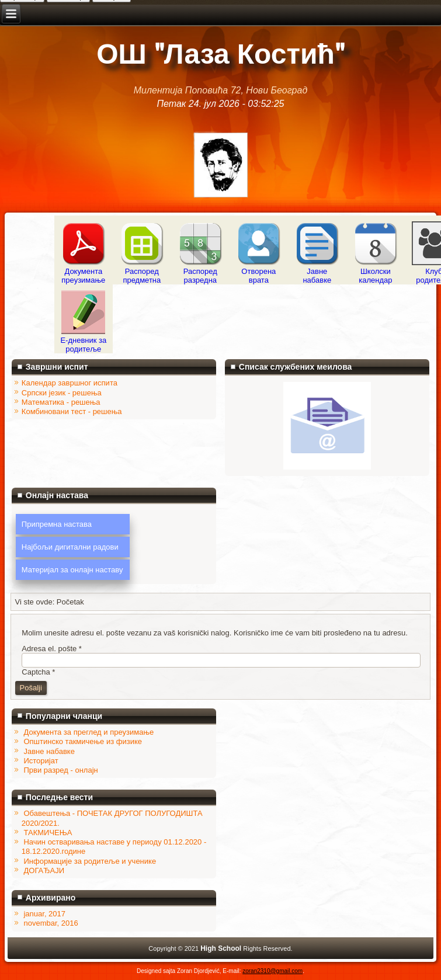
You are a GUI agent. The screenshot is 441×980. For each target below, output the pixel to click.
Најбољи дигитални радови (70, 547)
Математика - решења (61, 402)
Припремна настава (57, 524)
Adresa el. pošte (52, 649)
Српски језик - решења (62, 393)
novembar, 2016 (51, 923)
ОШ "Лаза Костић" (220, 55)
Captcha (38, 672)
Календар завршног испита (70, 383)
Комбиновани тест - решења (72, 411)
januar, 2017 (44, 914)
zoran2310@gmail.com (272, 971)
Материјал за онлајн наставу (72, 570)
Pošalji (31, 688)
